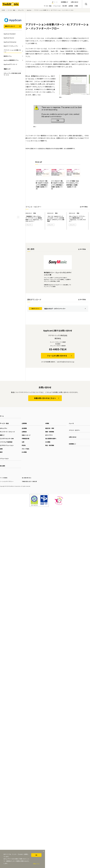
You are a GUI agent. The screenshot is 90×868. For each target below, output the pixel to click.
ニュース (71, 421)
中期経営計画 (25, 436)
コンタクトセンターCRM (7, 436)
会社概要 (24, 426)
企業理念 (24, 429)
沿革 (23, 439)
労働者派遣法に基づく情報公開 (29, 479)
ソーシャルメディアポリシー (7, 479)
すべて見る (85, 204)
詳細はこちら (36, 864)
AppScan (29, 10)
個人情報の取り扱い (27, 475)
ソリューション (4, 456)
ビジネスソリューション (7, 443)
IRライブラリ (49, 432)
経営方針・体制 (50, 426)
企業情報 (24, 421)
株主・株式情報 (50, 443)
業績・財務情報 (50, 429)
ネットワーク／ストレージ (7, 429)
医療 (1, 432)
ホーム (2, 413)
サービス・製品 (12, 10)
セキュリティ (21, 10)
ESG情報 (24, 449)
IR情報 (47, 421)
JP (53, 2)
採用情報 (63, 2)
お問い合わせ (73, 434)
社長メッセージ (26, 432)
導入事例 (2, 463)
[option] (42, 178)
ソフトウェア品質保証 (6, 439)
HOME (3, 10)
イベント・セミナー (74, 427)
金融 (1, 446)
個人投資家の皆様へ (51, 436)
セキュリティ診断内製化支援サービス (12, 74)
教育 (1, 449)
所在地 (24, 443)
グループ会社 (25, 446)
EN (57, 2)
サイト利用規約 (4, 475)
